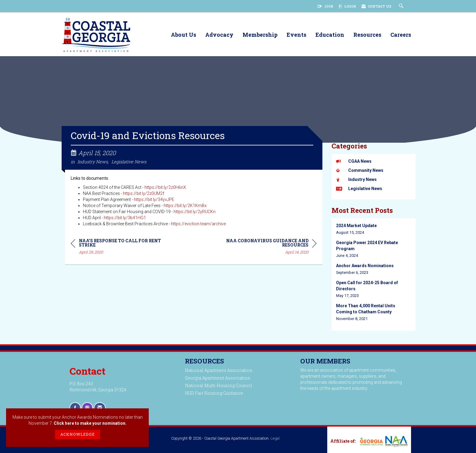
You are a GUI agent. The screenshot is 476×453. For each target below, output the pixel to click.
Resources (367, 35)
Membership (260, 35)
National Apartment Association (219, 370)
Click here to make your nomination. (90, 423)
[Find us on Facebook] (75, 408)
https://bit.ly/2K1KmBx (185, 206)
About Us (184, 35)
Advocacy (219, 35)
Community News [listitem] (360, 170)
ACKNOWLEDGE (78, 434)
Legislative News (129, 163)
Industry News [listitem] (356, 179)
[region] (271, 248)
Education (330, 35)
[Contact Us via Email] (100, 408)
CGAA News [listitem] (354, 161)
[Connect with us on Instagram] (87, 408)
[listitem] (374, 229)
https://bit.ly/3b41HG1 (125, 219)
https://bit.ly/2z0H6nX (165, 188)
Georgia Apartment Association (218, 378)
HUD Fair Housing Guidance (214, 393)
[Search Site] (402, 6)
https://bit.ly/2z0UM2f (144, 194)
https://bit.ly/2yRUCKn (195, 213)
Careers (401, 35)
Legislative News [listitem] (359, 189)
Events (296, 35)
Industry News (93, 163)
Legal (275, 438)
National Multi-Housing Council (219, 385)
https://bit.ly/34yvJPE (154, 200)
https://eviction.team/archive (198, 225)
